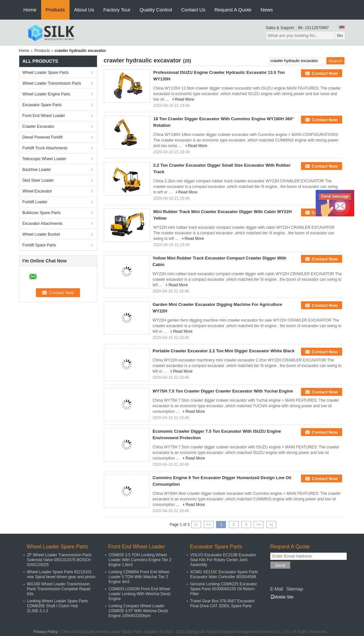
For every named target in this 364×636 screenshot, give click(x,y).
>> (259, 525)
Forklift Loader (35, 202)
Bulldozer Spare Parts (42, 213)
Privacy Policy (46, 632)
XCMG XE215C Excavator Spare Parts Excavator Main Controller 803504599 (224, 574)
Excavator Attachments (43, 224)
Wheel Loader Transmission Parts (52, 83)
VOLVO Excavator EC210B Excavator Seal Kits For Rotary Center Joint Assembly (223, 560)
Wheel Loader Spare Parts (46, 73)
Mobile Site (282, 597)
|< (196, 525)
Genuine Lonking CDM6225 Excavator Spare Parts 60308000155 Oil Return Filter (224, 589)
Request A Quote (233, 10)
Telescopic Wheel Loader (44, 159)
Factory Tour (117, 10)
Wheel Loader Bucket (41, 234)
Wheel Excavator (37, 191)
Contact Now (325, 73)
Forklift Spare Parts (39, 245)
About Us (84, 10)
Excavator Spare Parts (42, 105)
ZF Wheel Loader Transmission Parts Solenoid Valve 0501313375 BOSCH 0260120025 (59, 560)
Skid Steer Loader (38, 180)
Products (55, 10)
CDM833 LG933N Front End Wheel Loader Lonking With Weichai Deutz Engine (140, 594)
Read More (185, 99)
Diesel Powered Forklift (43, 137)
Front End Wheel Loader (44, 116)
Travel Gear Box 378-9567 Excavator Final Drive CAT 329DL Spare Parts (223, 603)
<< (209, 525)
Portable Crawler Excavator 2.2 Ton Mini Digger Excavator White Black (224, 351)
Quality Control (156, 10)
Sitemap (295, 589)
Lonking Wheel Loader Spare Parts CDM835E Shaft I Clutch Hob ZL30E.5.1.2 (58, 606)
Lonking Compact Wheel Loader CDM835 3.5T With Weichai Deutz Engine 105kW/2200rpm (138, 611)
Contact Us (193, 10)
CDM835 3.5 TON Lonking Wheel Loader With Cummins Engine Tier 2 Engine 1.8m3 (140, 560)
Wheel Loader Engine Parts (47, 94)
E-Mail (277, 589)
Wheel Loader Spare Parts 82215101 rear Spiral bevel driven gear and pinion (61, 574)
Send (280, 565)
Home (30, 10)
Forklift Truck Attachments (45, 148)
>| (271, 525)
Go (340, 35)
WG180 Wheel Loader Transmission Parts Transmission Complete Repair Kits (59, 589)
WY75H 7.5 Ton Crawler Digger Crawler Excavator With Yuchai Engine (223, 391)
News (267, 10)
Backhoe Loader (37, 170)
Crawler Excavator (39, 126)
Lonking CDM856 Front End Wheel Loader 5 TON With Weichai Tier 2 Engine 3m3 (139, 577)
